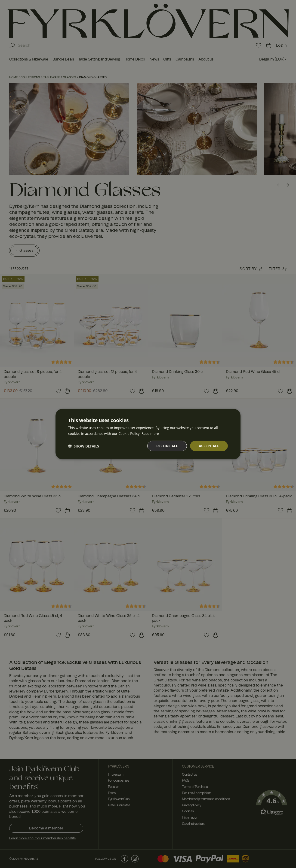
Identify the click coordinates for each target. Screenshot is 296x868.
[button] (84, 446)
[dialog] (148, 434)
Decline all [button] (167, 446)
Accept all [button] (209, 446)
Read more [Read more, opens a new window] (150, 433)
